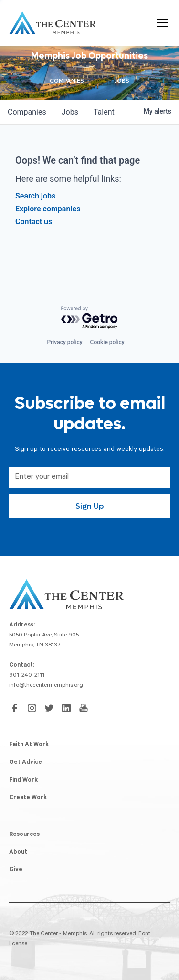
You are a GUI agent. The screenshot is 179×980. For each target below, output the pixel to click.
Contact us (34, 222)
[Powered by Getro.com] (90, 318)
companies (27, 112)
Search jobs (35, 196)
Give (16, 870)
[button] (160, 23)
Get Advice (26, 763)
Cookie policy (107, 342)
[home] (53, 23)
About (18, 853)
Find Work (23, 781)
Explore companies (48, 209)
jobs (70, 112)
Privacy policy (64, 342)
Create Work (28, 798)
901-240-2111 (27, 676)
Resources (24, 835)
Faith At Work (29, 745)
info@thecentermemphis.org (46, 686)
